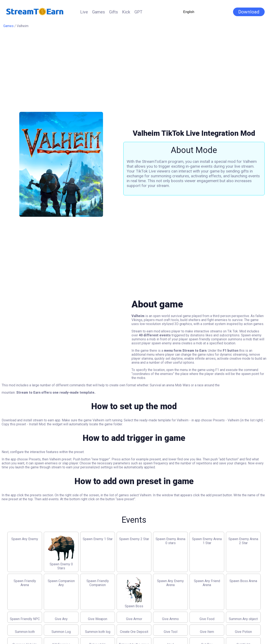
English (189, 12)
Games (99, 12)
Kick (126, 12)
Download (249, 12)
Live (84, 12)
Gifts (113, 12)
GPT (138, 12)
